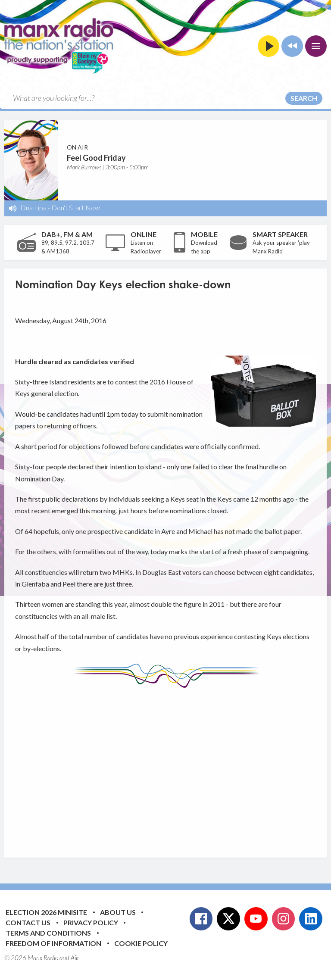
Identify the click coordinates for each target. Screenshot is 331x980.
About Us (118, 912)
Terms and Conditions (48, 933)
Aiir (75, 958)
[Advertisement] (173, 766)
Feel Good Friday (96, 158)
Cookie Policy (141, 943)
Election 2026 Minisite (46, 912)
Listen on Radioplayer (146, 247)
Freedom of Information (53, 943)
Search (304, 98)
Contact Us (28, 922)
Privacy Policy (91, 922)
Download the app (204, 247)
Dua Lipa (33, 208)
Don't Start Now (76, 208)
